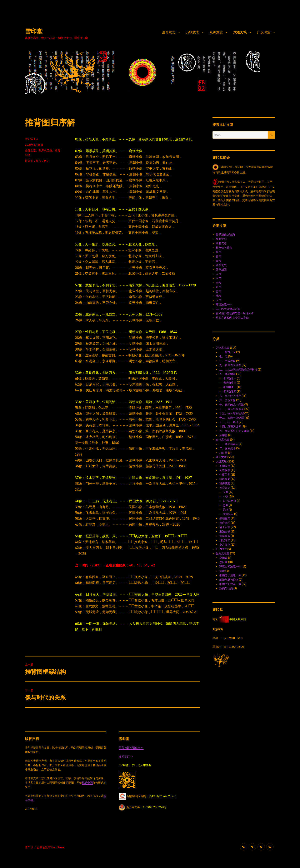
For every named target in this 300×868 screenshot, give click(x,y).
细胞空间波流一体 (230, 584)
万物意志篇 (223, 348)
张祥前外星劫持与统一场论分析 (235, 313)
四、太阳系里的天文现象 (234, 431)
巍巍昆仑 (225, 479)
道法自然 (225, 532)
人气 (219, 274)
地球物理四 (229, 391)
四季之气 (221, 265)
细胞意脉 (221, 239)
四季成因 (221, 270)
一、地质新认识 (229, 444)
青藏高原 (225, 536)
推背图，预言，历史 (37, 161)
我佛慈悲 (225, 483)
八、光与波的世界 (230, 396)
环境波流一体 (224, 305)
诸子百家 (225, 527)
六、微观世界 (227, 400)
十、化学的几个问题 (232, 405)
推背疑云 (228, 514)
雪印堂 (34, 31)
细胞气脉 (221, 243)
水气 (219, 287)
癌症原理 (225, 523)
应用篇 (223, 435)
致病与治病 (226, 588)
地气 (219, 296)
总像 (225, 505)
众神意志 (216, 32)
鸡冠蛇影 (225, 540)
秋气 (219, 252)
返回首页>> (126, 756)
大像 (225, 492)
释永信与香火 (224, 248)
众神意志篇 (223, 440)
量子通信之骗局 (225, 235)
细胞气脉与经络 (229, 580)
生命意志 (169, 32)
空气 (219, 291)
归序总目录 (45, 150)
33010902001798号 (155, 807)
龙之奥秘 (225, 545)
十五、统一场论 (229, 422)
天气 (219, 300)
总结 (225, 510)
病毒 (222, 571)
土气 (219, 283)
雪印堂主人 (32, 139)
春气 (219, 261)
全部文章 (30, 150)
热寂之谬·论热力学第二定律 (232, 318)
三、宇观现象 (227, 361)
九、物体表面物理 (230, 365)
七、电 (223, 356)
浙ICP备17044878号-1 (163, 796)
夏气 (219, 256)
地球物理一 (229, 378)
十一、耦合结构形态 (232, 409)
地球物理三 (229, 383)
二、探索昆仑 (227, 448)
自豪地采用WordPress (51, 847)
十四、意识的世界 (230, 426)
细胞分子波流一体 (230, 575)
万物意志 (192, 32)
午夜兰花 (225, 475)
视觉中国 (87, 783)
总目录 (223, 453)
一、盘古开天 (227, 352)
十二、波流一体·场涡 (232, 418)
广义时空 (264, 32)
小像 (225, 497)
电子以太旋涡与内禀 (228, 309)
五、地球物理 (227, 374)
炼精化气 (225, 518)
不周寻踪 (225, 466)
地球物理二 (229, 387)
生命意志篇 (223, 553)
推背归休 (225, 488)
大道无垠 (240, 32)
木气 (219, 278)
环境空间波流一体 (230, 567)
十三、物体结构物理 (232, 413)
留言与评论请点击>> (131, 748)
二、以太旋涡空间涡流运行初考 (238, 370)
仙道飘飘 (225, 470)
